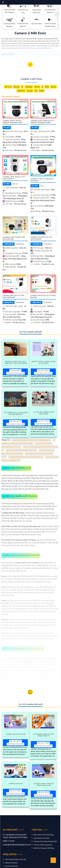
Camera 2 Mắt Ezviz (31, 79)
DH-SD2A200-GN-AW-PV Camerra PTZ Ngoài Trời (26, 457)
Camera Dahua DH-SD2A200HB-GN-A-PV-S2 (21, 450)
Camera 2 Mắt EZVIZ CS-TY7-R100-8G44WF (14, 178)
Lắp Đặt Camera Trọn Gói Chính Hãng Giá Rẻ (44, 785)
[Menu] (3, 2)
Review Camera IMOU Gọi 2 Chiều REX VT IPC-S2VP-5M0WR (16, 363)
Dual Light (16, 87)
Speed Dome (21, 91)
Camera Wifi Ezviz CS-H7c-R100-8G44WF (42, 238)
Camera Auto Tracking (11, 97)
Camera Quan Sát (16, 784)
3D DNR (41, 91)
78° (22, 87)
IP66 (36, 91)
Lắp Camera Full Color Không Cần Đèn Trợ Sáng (16, 414)
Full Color (37, 87)
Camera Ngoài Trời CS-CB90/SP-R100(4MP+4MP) (12, 122)
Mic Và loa (8, 87)
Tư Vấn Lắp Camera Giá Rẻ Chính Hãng (44, 413)
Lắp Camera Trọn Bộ (41, 838)
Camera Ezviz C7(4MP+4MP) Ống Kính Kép (14, 238)
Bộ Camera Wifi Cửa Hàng (44, 835)
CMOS (47, 87)
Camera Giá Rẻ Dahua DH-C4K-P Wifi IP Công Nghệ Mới (31, 440)
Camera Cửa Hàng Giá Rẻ (16, 734)
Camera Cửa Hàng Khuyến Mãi (45, 841)
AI (43, 87)
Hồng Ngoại (29, 87)
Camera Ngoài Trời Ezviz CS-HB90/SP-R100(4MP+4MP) (43, 122)
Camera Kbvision (11, 863)
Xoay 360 (53, 87)
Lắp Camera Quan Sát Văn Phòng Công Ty (44, 735)
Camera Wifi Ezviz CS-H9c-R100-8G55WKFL (14, 296)
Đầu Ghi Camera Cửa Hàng (44, 848)
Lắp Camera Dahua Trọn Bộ (15, 859)
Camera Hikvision (12, 866)
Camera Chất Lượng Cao (43, 845)
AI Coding (30, 91)
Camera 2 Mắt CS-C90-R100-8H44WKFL (42, 180)
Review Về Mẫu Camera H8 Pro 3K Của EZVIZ (44, 363)
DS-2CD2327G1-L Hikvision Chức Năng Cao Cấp (28, 442)
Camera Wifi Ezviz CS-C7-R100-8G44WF (43, 296)
